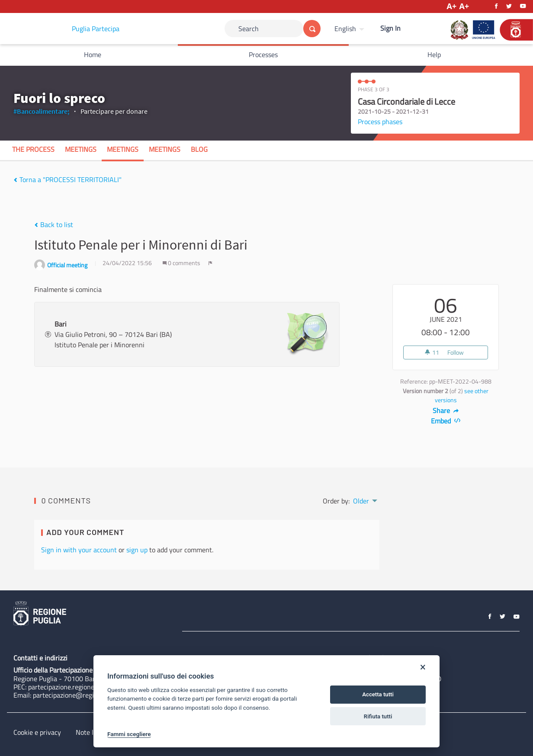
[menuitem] (350, 29)
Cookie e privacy (37, 732)
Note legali (92, 732)
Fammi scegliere (129, 734)
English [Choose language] (345, 29)
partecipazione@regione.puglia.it (81, 695)
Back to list (54, 224)
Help (434, 54)
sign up (137, 550)
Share (446, 410)
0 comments (182, 263)
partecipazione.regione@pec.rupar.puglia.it (90, 687)
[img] (15, 180)
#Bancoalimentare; (41, 111)
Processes (263, 54)
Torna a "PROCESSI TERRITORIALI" (67, 179)
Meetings (81, 149)
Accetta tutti (378, 694)
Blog (199, 149)
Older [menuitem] (361, 501)
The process (33, 149)
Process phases (380, 122)
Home (93, 54)
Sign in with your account (79, 550)
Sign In (390, 28)
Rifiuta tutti (378, 716)
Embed (446, 421)
